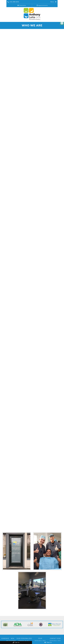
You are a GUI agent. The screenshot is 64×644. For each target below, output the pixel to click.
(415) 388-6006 (13, 2)
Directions (22, 5)
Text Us (48, 642)
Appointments (42, 5)
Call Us (16, 642)
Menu (52, 2)
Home (3, 638)
